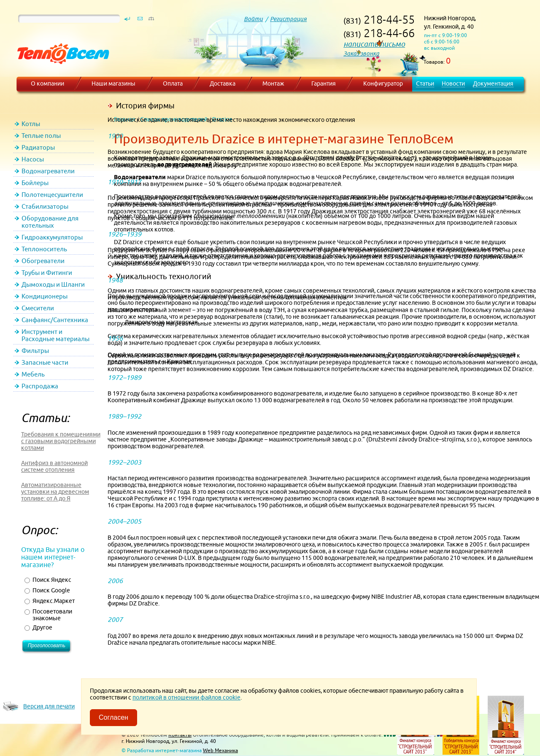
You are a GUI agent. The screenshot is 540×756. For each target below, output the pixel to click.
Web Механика (220, 750)
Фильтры (35, 351)
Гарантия (324, 83)
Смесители (38, 308)
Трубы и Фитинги (47, 273)
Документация (493, 83)
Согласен (113, 717)
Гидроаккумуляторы (52, 237)
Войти (253, 19)
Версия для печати (49, 706)
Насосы (33, 159)
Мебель (33, 374)
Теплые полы (41, 136)
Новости (453, 83)
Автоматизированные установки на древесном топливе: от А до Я (55, 492)
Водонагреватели (48, 171)
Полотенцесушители (52, 195)
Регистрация (288, 19)
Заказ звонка (361, 54)
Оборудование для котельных (50, 222)
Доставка (223, 83)
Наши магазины (113, 83)
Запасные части (45, 362)
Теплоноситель (44, 249)
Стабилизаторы (45, 206)
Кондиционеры (45, 296)
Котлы (31, 124)
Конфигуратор (383, 83)
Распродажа (40, 386)
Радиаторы (38, 147)
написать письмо (374, 44)
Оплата (173, 83)
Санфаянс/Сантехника (55, 320)
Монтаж (273, 83)
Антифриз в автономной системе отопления (54, 466)
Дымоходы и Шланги (53, 284)
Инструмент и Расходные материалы (55, 335)
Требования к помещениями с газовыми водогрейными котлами (61, 441)
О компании (47, 83)
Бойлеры (35, 183)
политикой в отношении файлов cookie (186, 697)
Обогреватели (43, 261)
